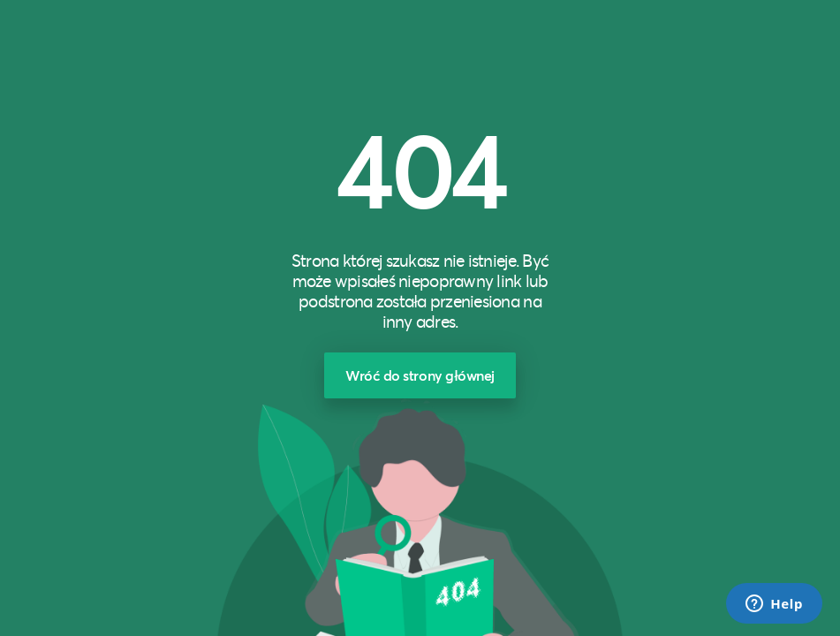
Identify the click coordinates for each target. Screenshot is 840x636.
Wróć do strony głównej (420, 375)
